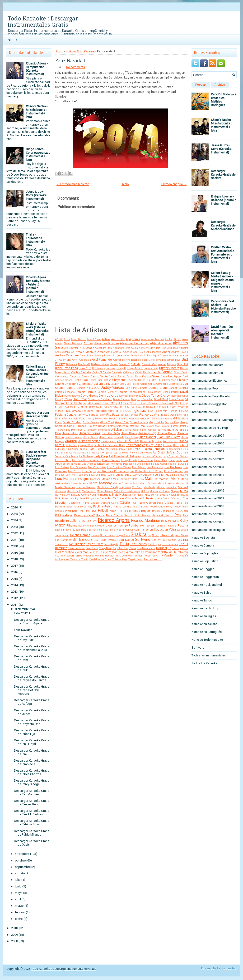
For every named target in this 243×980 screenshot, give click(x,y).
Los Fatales (139, 467)
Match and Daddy (107, 487)
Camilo (167, 372)
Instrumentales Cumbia (207, 373)
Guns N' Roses (76, 426)
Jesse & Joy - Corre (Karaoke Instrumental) (36, 195)
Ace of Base (94, 339)
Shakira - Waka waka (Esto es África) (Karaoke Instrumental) (37, 329)
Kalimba (145, 441)
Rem (186, 515)
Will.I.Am (121, 556)
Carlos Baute (99, 376)
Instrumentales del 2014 (208, 475)
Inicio (12, 40)
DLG (97, 388)
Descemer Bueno (126, 396)
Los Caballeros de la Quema (172, 464)
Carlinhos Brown (79, 377)
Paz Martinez (140, 507)
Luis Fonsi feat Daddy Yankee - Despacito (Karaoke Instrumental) (37, 459)
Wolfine (59, 559)
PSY (134, 503)
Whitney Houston (105, 556)
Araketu (164, 356)
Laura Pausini (111, 460)
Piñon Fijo (115, 511)
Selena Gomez (80, 535)
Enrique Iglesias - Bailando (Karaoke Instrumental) (224, 200)
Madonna (95, 479)
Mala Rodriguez (122, 479)
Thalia (124, 544)
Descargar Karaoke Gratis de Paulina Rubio (32, 803)
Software (143, 540)
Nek (134, 495)
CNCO (66, 372)
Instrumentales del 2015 (208, 483)
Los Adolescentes (93, 464)
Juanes (71, 441)
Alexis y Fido (146, 348)
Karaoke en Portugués (207, 632)
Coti (185, 384)
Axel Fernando (102, 360)
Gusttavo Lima (135, 426)
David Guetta (89, 396)
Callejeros (129, 372)
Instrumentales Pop (205, 388)
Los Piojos (89, 471)
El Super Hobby (176, 407)
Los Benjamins (145, 464)
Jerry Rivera (129, 433)
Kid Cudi (60, 449)
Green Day (122, 422)
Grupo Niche (157, 422)
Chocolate (71, 384)
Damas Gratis (158, 388)
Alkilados (173, 348)
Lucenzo (137, 475)
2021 (14, 540)
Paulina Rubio (103, 506)
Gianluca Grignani (140, 419)
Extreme (184, 411)
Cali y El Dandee (102, 372)
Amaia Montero (86, 352)
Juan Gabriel (147, 437)
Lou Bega (89, 475)
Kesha (158, 445)
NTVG (184, 491)
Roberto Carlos (107, 526)
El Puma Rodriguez (131, 407)
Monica (154, 491)
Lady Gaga (101, 456)
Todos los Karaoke (204, 663)
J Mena (127, 430)
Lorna (179, 460)
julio (18, 880)
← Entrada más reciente (73, 184)
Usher (175, 548)
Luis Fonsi (64, 479)
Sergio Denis (123, 535)
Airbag (177, 339)
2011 (14, 605)
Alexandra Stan (103, 348)
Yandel (93, 559)
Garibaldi (110, 419)
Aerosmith (118, 339)
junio (18, 886)
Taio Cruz (61, 544)
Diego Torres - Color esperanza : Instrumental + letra (38, 154)
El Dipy (184, 403)
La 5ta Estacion (154, 449)
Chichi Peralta (147, 380)
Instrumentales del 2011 (208, 451)
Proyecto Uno (158, 511)
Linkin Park (161, 460)
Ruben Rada (80, 530)
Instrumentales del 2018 (208, 506)
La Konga (103, 453)
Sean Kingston (144, 530)
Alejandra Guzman (107, 343)
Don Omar (80, 399)
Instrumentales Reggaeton (210, 404)
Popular (201, 85)
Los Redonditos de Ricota (146, 471)
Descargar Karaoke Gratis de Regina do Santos (32, 678)
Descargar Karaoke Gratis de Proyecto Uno (32, 722)
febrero (20, 912)
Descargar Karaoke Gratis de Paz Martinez (32, 793)
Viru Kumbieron (178, 552)
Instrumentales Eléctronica (210, 381)
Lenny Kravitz (129, 460)
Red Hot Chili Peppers (138, 515)
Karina (184, 441)
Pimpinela (71, 511)
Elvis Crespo (73, 411)
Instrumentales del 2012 (208, 459)
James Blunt (166, 430)
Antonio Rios (145, 356)
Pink (81, 511)
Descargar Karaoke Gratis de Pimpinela (32, 762)
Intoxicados (104, 430)
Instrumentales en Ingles (208, 530)
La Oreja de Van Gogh (169, 452)
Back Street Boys (152, 360)
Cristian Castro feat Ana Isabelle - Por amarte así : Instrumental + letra (223, 254)
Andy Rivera (86, 356)
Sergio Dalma (108, 535)
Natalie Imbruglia (101, 495)
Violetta (163, 552)
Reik (178, 515)
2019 (14, 553)
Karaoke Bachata (203, 538)
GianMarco (122, 419)
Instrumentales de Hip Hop (210, 428)
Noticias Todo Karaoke (80, 51)
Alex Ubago (87, 348)
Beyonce (172, 364)
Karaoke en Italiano (205, 624)
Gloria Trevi (107, 422)
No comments (76, 67)
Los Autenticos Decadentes (121, 464)
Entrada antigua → (174, 184)
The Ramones (170, 544)
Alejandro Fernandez (134, 343)
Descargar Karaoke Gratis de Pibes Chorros (32, 772)
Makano (107, 479)
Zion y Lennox (153, 559)
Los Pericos (75, 471)
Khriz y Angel (180, 445)
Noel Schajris (144, 498)
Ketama (167, 445)
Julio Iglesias (109, 441)
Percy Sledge (173, 507)
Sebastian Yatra (165, 529)
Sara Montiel (126, 530)
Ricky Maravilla (170, 521)
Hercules (65, 430)
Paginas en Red (227, 968)
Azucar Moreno (121, 360)
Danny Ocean (162, 392)
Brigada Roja (151, 368)
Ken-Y (150, 445)
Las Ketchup (63, 460)
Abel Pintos (78, 339)
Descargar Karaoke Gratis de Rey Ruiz (32, 638)
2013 (14, 592)
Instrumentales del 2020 (208, 522)
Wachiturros (74, 556)
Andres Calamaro (67, 355)
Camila (156, 372)
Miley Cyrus (121, 491)
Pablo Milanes (165, 503)
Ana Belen (139, 352)
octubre (20, 860)
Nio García (101, 499)
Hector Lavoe (153, 426)
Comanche (162, 384)
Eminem (88, 411)
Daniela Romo (127, 392)
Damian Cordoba (178, 388)
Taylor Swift (95, 544)
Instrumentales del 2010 (208, 443)
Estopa (173, 411)
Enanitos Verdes (106, 411)
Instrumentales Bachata (208, 365)
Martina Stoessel (86, 487)
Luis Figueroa (180, 475)
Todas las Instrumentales (209, 655)
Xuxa (67, 559)
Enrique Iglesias (133, 411)
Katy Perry (72, 445)
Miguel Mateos (105, 491)
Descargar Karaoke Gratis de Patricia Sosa (32, 822)
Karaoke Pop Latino (205, 561)
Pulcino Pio (172, 511)
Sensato (95, 535)
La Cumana (62, 453)
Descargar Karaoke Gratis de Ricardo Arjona (32, 621)
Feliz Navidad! (24, 630)
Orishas (95, 503)
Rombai (134, 525)
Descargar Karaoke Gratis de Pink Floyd (32, 742)
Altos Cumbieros (65, 352)
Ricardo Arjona (114, 520)
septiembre (23, 867)
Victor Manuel (84, 552)
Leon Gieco (146, 460)
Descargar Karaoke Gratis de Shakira (223, 175)
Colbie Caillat (148, 384)
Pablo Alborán (147, 503)
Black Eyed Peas (66, 368)
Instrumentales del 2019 (208, 514)
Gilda (177, 418)
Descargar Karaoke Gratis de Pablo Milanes (32, 833)
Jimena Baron (167, 433)
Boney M (121, 368)
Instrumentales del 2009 (208, 436)
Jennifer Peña (111, 433)
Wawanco (89, 556)
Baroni (114, 364)
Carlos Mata (134, 377)
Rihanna (72, 525)
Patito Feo (181, 503)
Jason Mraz (70, 433)
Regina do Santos (163, 515)
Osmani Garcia (110, 503)
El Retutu (148, 407)
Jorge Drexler (91, 437)
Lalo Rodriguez (133, 456)
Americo (127, 352)
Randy (100, 515)
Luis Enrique (163, 475)
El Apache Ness (127, 403)
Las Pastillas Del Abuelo (87, 460)
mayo (19, 893)
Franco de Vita (149, 415)
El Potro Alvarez (109, 407)
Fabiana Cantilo (66, 415)
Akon (185, 339)
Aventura (65, 360)
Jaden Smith (139, 430)
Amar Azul (105, 352)
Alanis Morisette (73, 343)
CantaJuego (62, 377)
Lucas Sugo (124, 475)
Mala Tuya (138, 479)
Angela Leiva (121, 355)
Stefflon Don (175, 540)
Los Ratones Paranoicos (113, 471)
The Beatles (138, 544)
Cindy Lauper (111, 384)
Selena (66, 535)
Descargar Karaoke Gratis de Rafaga (32, 702)
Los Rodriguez (173, 471)
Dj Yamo (67, 399)
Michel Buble (74, 491)
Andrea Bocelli (180, 352)
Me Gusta (149, 487)
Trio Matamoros (146, 548)
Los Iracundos (155, 467)
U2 (169, 548)
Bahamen (72, 364)
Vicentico (68, 552)
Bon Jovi (111, 368)
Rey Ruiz (86, 521)
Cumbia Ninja (85, 388)
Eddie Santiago (76, 403)
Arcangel (174, 356)
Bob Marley (98, 368)
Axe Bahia (85, 360)
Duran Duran (176, 399)
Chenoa (132, 380)
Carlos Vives (151, 376)
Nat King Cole (63, 495)
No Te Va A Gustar (121, 498)
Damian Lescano (65, 392)
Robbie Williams (87, 526)
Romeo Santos (150, 526)
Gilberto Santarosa (162, 419)
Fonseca (134, 415)
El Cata (140, 403)
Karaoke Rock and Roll (207, 585)
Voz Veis (60, 556)
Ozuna (125, 502)
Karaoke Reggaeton (205, 577)
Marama (83, 483)
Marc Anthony (100, 483)
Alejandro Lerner (161, 343)
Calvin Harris (143, 372)
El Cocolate (152, 403)
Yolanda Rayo (120, 559)
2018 (14, 559)
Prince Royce (141, 511)
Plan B (127, 511)
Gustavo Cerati (96, 426)
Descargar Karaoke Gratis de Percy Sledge (32, 782)
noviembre (22, 854)
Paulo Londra (123, 507)
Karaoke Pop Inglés (205, 553)
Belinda (136, 364)
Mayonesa (125, 487)
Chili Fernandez (167, 380)
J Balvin (116, 430)
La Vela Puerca (70, 456)
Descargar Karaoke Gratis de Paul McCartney (32, 813)
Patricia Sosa (64, 507)
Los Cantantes (79, 467)
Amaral (117, 352)
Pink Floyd (91, 511)
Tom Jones (92, 548)
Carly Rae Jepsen (171, 377)
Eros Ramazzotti (158, 411)
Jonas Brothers (73, 437)
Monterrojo (164, 491)
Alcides (88, 343)
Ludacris (148, 475)
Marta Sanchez (65, 487)
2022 (14, 533)
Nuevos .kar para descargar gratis (37, 414)
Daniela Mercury (107, 392)
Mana (175, 479)
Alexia (134, 348)
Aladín (59, 343)
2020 (14, 546)
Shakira (139, 534)
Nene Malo (161, 495)
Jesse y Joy (147, 433)
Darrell (175, 392)
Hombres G (78, 430)
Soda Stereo (125, 540)
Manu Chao (70, 484)
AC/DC (59, 339)
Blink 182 (85, 368)
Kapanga (157, 441)
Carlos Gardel (117, 377)
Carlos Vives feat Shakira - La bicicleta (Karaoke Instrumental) (223, 307)
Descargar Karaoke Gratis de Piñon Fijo (32, 732)
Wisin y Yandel (163, 555)
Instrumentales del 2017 (208, 498)
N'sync (175, 491)
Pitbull (103, 511)
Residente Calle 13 (68, 521)
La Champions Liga (177, 449)
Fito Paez (113, 415)
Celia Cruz (82, 380)
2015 (14, 579)
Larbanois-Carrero (152, 456)
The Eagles (154, 544)
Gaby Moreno (96, 419)
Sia (150, 535)
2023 (14, 527)
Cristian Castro (65, 388)
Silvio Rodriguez (170, 535)
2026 (14, 507)
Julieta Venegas (89, 441)
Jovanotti (119, 437)
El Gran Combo (64, 407)
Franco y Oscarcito (170, 415)
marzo (19, 906)
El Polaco (94, 407)
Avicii (75, 360)
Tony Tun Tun (120, 548)
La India (90, 453)
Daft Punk (131, 388)
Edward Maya (109, 403)
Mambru (164, 479)
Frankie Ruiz (71, 419)
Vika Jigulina (101, 552)
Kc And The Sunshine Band (109, 445)
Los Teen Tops (74, 475)
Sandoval (104, 530)
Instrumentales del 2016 (208, 490)
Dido (139, 396)
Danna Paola (146, 392)
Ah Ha (169, 339)
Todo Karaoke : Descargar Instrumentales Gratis (43, 22)
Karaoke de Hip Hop (205, 608)
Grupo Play (172, 422)
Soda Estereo (108, 540)
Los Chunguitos (97, 467)
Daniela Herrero (86, 392)
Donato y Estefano (100, 399)
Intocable (92, 430)
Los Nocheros (173, 467)
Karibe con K (171, 441)
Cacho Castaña (81, 372)
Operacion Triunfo (79, 503)
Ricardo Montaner (146, 521)
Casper (69, 380)
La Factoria (77, 453)
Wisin (148, 556)
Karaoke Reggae (203, 569)
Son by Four (159, 540)
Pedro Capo (157, 507)
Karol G (60, 445)
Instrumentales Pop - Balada (211, 396)
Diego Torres (151, 396)
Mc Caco (137, 487)
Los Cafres (62, 467)
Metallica (171, 487)
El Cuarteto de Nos (169, 403)
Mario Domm (148, 483)
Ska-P (97, 540)
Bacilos (136, 360)
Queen (184, 511)
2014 (14, 585)
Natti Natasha (121, 495)
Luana (111, 475)
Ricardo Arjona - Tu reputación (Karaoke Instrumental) (37, 69)
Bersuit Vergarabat (154, 364)
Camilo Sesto (181, 372)
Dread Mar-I (161, 399)
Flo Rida (124, 415)
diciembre (22, 609)
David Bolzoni (72, 396)
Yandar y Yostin (79, 559)
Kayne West (86, 445)
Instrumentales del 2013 (208, 467)
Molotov (145, 491)
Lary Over (168, 456)
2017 (14, 566)
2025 (14, 514)
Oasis (166, 499)
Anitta (134, 356)
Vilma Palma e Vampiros (141, 552)
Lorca (172, 460)
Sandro (114, 530)
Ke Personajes (136, 445)
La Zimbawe (86, 456)
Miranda (135, 491)
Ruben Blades (63, 530)
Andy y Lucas (103, 355)
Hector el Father (169, 426)
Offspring (176, 499)
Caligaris (117, 372)
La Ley (113, 453)
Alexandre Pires (121, 348)
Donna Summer (122, 399)
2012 (14, 598)
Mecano (161, 487)
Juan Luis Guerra (169, 437)
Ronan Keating (168, 526)
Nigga (90, 498)
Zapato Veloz (136, 559)
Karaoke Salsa (201, 593)
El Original (81, 407)
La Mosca (146, 453)
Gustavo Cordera (116, 426)
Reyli (94, 521)
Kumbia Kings (124, 449)
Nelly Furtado (145, 495)
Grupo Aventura (139, 422)
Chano (107, 380)
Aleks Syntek (71, 348)
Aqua (156, 356)
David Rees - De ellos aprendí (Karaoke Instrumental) (222, 332)
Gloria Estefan (72, 422)
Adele (106, 339)
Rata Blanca (114, 515)
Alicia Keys (160, 348)
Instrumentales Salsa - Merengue (214, 420)
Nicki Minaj (62, 498)
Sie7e (156, 535)
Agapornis (133, 339)
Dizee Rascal (178, 396)
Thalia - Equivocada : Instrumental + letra (35, 240)
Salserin (93, 530)
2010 (14, 928)
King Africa (72, 449)
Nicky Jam (78, 498)
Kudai (91, 449)
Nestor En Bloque (178, 495)
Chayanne (119, 380)
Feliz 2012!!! (22, 613)
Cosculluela (175, 384)
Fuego (83, 419)
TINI (185, 540)
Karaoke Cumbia (203, 545)
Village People (117, 552)
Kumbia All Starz (105, 449)
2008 (14, 941)
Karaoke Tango (202, 600)
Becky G (124, 364)
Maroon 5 (182, 483)
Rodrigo (123, 526)
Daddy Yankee (112, 388)
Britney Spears (169, 368)
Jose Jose (106, 437)
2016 (14, 572)
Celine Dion (96, 380)
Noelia (158, 499)
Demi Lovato (108, 396)
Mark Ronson (166, 483)
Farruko (94, 415)
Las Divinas (181, 456)
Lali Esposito (116, 456)
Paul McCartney (83, 507)
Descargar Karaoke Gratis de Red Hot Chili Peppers (32, 690)
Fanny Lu (83, 415)
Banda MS (84, 364)
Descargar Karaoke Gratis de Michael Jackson (223, 225)
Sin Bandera (83, 540)
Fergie (102, 415)
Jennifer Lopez (90, 433)
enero (19, 919)
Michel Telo (89, 491)
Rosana (183, 525)
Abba (67, 339)
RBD (58, 515)
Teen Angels (111, 544)
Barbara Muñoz (100, 364)
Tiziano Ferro (77, 548)
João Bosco (131, 437)
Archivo (220, 85)
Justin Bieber (128, 441)
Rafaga (67, 515)
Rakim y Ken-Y (84, 515)
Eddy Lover (94, 403)
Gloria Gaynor (91, 422)
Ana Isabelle (154, 352)
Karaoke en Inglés (204, 616)
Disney (165, 396)
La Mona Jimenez (129, 453)
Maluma (151, 479)
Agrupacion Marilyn (152, 339)
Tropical (161, 548)
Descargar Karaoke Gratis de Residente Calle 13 (32, 648)
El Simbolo (160, 407)
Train (133, 548)
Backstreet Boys (171, 360)
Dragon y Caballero (142, 399)
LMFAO (138, 449)
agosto (20, 873)
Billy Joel (183, 364)
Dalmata (143, 388)
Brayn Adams (135, 368)
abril (18, 899)
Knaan (83, 449)
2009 (14, 935)
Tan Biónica (77, 544)
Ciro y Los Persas (130, 384)
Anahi (166, 352)
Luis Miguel (81, 479)
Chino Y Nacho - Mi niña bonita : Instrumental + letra (37, 112)
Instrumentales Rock (206, 412)
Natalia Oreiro (80, 495)
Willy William (136, 556)
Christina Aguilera (91, 384)
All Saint (183, 348)
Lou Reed (101, 475)
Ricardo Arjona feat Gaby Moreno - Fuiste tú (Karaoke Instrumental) (38, 284)
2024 (14, 520)
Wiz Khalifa (181, 556)
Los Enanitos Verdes (119, 467)
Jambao (152, 430)
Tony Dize (105, 548)
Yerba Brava (105, 559)
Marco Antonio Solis (126, 483)
